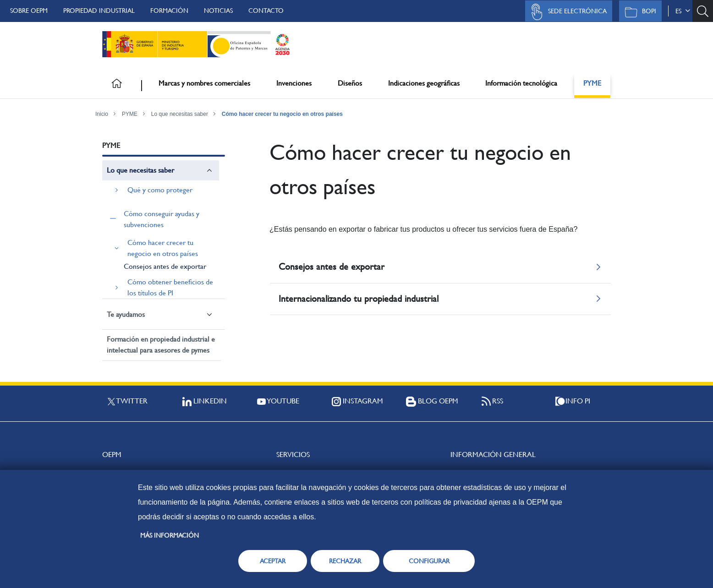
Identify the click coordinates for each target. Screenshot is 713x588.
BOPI (638, 12)
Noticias (218, 11)
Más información (170, 535)
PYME (592, 83)
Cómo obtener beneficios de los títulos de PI (170, 287)
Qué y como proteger (160, 190)
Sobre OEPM (29, 11)
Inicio (102, 114)
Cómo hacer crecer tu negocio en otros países (282, 114)
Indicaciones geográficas (424, 83)
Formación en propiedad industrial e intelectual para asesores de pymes (161, 345)
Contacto (266, 11)
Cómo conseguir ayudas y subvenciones (162, 219)
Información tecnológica (521, 83)
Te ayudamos (126, 314)
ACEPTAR (273, 561)
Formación (169, 11)
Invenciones (294, 83)
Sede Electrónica (566, 12)
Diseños (350, 83)
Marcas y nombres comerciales (204, 83)
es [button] (683, 11)
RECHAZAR (345, 561)
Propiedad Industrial (99, 11)
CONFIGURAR (429, 561)
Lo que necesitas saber (180, 114)
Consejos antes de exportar (165, 266)
